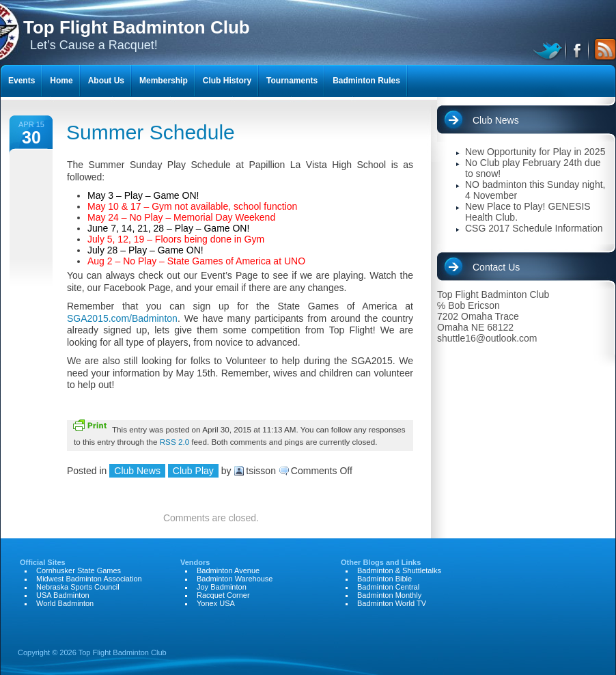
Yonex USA (216, 603)
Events (22, 81)
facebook (578, 49)
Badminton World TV (392, 603)
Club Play (193, 471)
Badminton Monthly (389, 595)
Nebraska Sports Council (78, 587)
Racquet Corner (223, 595)
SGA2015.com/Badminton (122, 318)
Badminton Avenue (228, 570)
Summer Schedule (151, 132)
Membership (164, 81)
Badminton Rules (366, 81)
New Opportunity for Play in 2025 (535, 152)
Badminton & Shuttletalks (399, 570)
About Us (106, 81)
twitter (549, 49)
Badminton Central (388, 587)
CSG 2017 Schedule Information (534, 228)
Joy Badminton (222, 587)
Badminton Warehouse (235, 579)
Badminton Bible (384, 579)
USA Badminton (63, 595)
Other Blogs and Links (381, 562)
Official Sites (43, 562)
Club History (227, 81)
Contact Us (496, 267)
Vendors (195, 562)
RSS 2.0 (174, 442)
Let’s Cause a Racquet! (137, 35)
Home (61, 81)
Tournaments (292, 81)
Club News (137, 471)
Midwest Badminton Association (89, 579)
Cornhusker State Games (79, 570)
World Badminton (65, 603)
